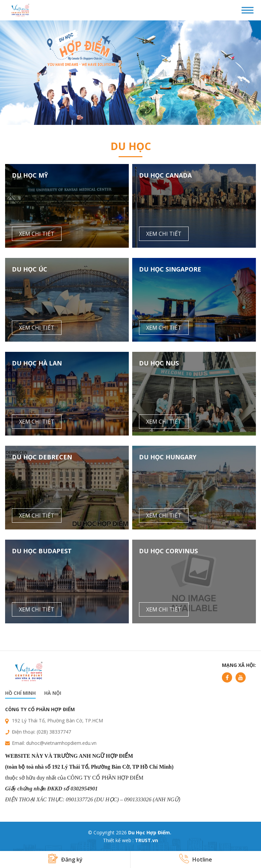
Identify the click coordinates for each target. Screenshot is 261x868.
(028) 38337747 (54, 732)
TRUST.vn (146, 840)
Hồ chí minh (20, 693)
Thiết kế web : (118, 840)
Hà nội (53, 693)
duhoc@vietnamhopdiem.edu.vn (61, 743)
